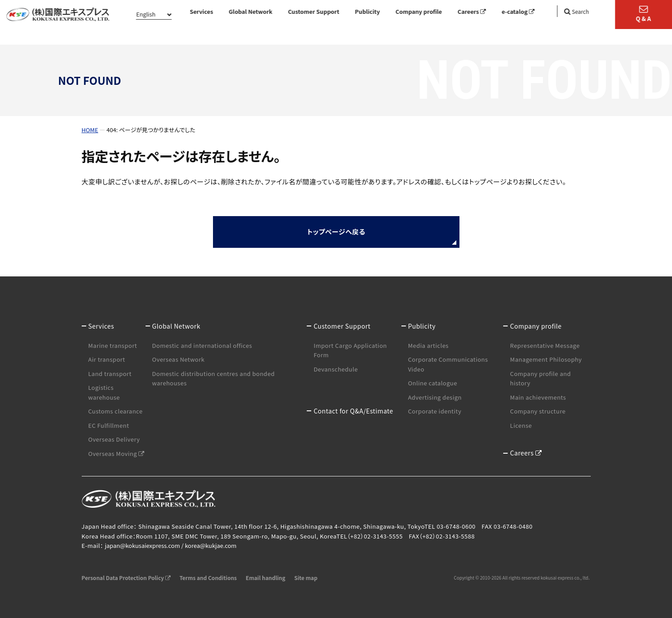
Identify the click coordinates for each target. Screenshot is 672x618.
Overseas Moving (117, 453)
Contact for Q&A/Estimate (353, 411)
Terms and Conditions (208, 578)
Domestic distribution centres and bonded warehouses (214, 378)
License (521, 425)
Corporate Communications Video (448, 364)
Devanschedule (336, 369)
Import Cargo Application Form (350, 350)
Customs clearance (116, 411)
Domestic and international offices (202, 345)
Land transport (110, 374)
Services (201, 11)
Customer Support (314, 11)
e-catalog (518, 11)
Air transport (107, 359)
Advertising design (435, 397)
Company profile (419, 11)
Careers (472, 11)
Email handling (265, 578)
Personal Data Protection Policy (126, 578)
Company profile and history (540, 378)
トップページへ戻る (336, 232)
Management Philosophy (546, 359)
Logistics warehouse (104, 392)
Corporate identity (435, 411)
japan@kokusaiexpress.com (142, 545)
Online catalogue (433, 383)
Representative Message (545, 345)
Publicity (367, 11)
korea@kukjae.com (211, 545)
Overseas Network (179, 359)
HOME (90, 130)
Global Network (250, 11)
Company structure (538, 411)
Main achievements (538, 397)
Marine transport (113, 345)
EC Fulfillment (109, 425)
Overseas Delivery (114, 439)
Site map (306, 578)
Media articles (428, 345)
